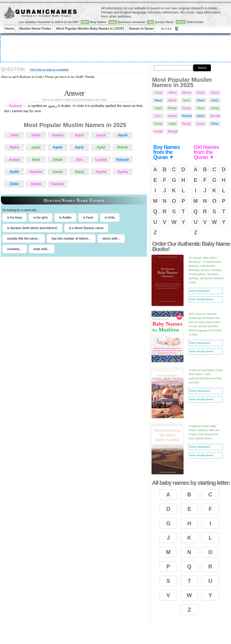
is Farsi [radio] (88, 217)
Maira (14, 147)
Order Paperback (200, 291)
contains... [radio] (15, 249)
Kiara (79, 135)
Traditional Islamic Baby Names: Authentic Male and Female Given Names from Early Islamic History (204, 432)
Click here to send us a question (49, 70)
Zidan (14, 184)
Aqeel (58, 147)
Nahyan (123, 160)
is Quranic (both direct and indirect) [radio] (32, 228)
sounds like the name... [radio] (24, 239)
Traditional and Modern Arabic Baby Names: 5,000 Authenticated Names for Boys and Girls (206, 376)
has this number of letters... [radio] (71, 239)
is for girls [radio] (41, 217)
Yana (14, 135)
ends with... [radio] (42, 249)
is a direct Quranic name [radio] (86, 228)
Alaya (79, 172)
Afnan (58, 160)
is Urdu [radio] (110, 217)
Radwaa (16, 106)
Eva (79, 160)
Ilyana (123, 172)
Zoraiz (58, 172)
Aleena (58, 135)
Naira (36, 135)
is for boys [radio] (14, 217)
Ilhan (36, 160)
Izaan (36, 147)
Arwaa (36, 184)
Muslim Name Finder (35, 29)
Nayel (123, 135)
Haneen (36, 172)
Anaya (14, 160)
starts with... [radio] (111, 239)
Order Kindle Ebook (202, 299)
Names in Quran (142, 29)
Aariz (79, 147)
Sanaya (58, 184)
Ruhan (123, 147)
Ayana (101, 172)
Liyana (101, 160)
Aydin (14, 172)
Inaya (101, 135)
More (170, 29)
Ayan (101, 147)
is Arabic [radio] (65, 217)
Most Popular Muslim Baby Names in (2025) (90, 29)
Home (10, 29)
